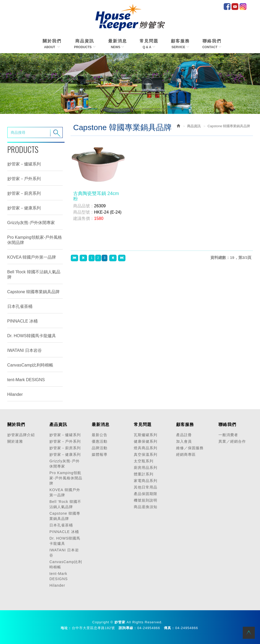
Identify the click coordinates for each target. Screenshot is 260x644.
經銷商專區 (186, 454)
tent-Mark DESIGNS (26, 380)
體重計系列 (144, 474)
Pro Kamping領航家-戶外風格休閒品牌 (35, 240)
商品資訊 (194, 126)
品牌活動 (100, 448)
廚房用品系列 (146, 468)
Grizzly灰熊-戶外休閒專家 (31, 223)
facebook (227, 7)
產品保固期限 (146, 494)
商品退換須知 (146, 507)
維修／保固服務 (190, 448)
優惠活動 (100, 441)
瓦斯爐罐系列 (146, 435)
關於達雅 (15, 441)
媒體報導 (100, 454)
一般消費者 (228, 435)
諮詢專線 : (127, 628)
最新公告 (100, 435)
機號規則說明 (146, 500)
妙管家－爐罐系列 (24, 164)
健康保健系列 (146, 441)
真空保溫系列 (146, 454)
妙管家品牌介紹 (21, 435)
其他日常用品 (146, 487)
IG (243, 7)
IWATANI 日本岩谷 (25, 350)
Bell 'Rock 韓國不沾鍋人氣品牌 (34, 274)
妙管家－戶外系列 (24, 179)
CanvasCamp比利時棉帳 (30, 365)
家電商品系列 (146, 481)
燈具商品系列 (146, 448)
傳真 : (169, 628)
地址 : (66, 628)
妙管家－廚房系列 (24, 193)
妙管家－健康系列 (24, 208)
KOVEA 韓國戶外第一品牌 (32, 257)
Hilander (15, 394)
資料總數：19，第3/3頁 (231, 257)
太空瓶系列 (144, 461)
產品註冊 (184, 435)
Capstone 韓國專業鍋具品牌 (34, 292)
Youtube (235, 7)
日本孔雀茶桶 (20, 306)
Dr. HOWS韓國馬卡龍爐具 (32, 336)
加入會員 (184, 441)
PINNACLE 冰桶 (22, 321)
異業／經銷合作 (232, 441)
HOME (130, 17)
